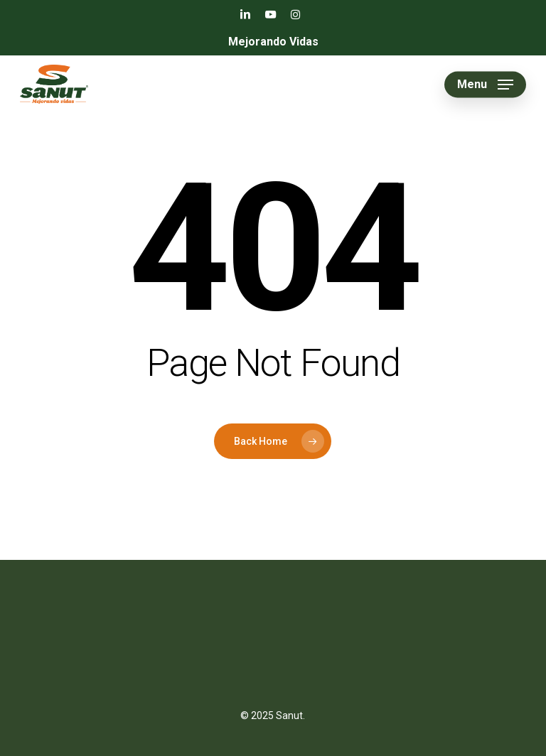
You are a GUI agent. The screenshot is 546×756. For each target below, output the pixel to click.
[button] (485, 85)
